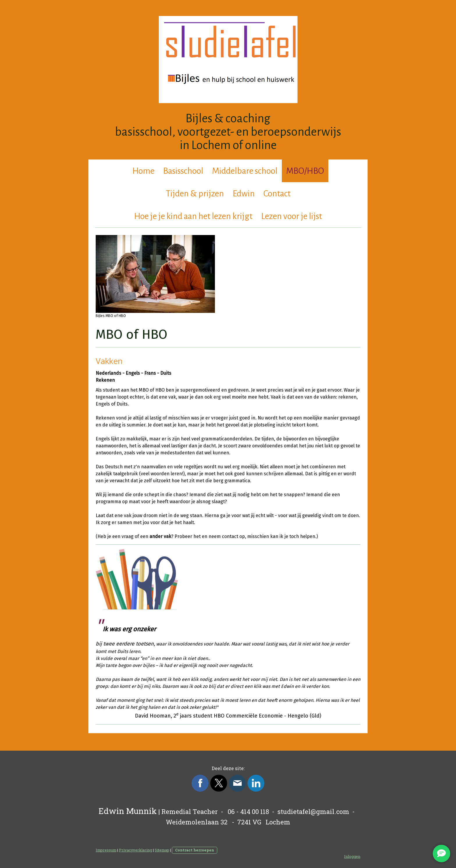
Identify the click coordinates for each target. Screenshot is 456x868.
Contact (277, 193)
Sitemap (162, 850)
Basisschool (183, 171)
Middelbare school (245, 171)
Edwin (244, 193)
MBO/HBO (305, 171)
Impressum (106, 850)
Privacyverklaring (136, 850)
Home (143, 171)
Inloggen (352, 856)
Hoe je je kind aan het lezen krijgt (193, 216)
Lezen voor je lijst (292, 216)
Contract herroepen (195, 850)
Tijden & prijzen (195, 193)
